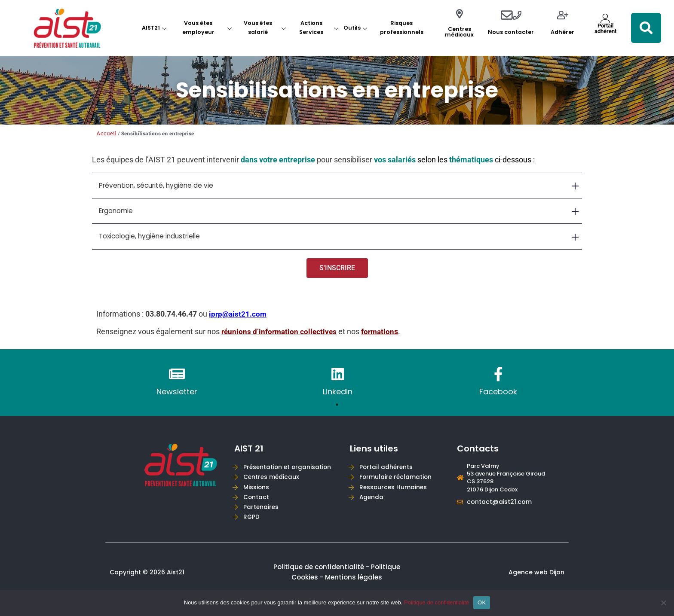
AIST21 (154, 28)
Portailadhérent (605, 28)
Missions (258, 492)
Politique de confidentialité (437, 602)
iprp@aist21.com (239, 319)
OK (482, 602)
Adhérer (562, 32)
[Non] (663, 603)
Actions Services (319, 27)
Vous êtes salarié (265, 27)
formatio (379, 337)
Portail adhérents (387, 471)
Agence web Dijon (536, 580)
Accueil (106, 133)
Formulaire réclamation (397, 482)
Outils (355, 28)
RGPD (253, 524)
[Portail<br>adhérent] (605, 18)
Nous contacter (511, 32)
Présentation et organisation (289, 471)
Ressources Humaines (394, 492)
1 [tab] (337, 410)
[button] (646, 28)
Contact (258, 503)
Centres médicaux (459, 32)
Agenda (373, 503)
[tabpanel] (177, 389)
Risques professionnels (402, 27)
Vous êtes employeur (207, 27)
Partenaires (263, 514)
